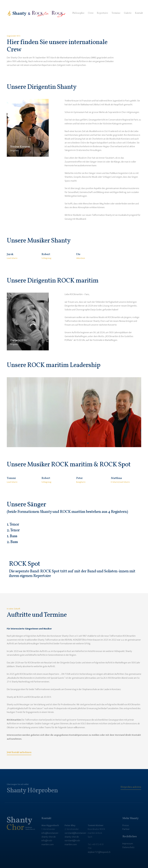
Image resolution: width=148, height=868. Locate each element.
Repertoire (102, 13)
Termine (116, 13)
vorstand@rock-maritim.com (73, 843)
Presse (126, 825)
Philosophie (78, 13)
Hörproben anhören (131, 787)
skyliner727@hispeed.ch (99, 852)
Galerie (128, 13)
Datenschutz (128, 847)
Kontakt (139, 13)
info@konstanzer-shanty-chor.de (50, 835)
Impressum (128, 844)
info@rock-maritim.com (48, 843)
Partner (126, 829)
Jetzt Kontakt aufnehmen (19, 752)
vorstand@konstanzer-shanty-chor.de (76, 835)
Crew (91, 13)
